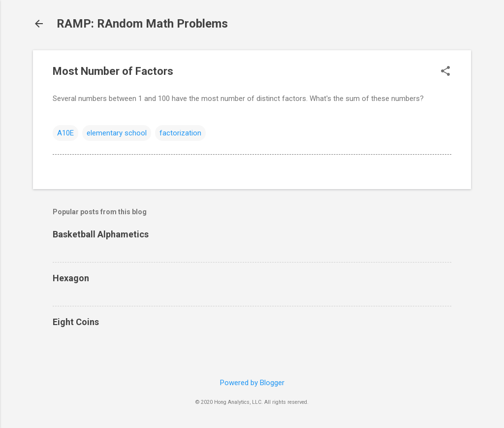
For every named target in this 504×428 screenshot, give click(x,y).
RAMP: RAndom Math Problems (142, 24)
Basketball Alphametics (101, 234)
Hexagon (71, 278)
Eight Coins (76, 322)
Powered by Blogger (252, 383)
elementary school (117, 133)
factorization (180, 133)
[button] (445, 72)
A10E (65, 133)
